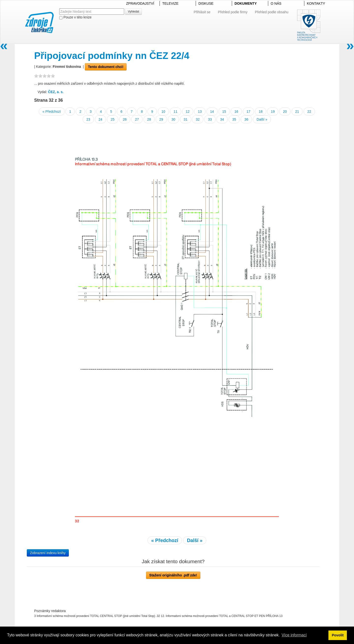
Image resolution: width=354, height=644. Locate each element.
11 (176, 112)
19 (273, 112)
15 (224, 112)
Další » (262, 119)
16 (236, 112)
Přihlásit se (202, 12)
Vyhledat (133, 12)
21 (297, 112)
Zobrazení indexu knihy (48, 553)
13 (200, 112)
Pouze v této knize (75, 17)
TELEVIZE (170, 3)
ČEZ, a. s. (56, 92)
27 (137, 119)
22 (309, 112)
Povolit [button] (338, 635)
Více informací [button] (294, 635)
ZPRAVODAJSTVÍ (140, 3)
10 (163, 112)
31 (186, 119)
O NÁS (276, 3)
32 (198, 119)
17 (249, 112)
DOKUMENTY (246, 3)
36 (246, 119)
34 (222, 119)
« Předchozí (52, 112)
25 (113, 119)
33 (210, 119)
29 (161, 119)
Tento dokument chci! (106, 67)
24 (101, 119)
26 (125, 119)
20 (285, 112)
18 (261, 112)
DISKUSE (206, 3)
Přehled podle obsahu (272, 12)
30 (174, 119)
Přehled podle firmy (233, 12)
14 (212, 112)
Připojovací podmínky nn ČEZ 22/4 (112, 56)
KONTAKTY (316, 3)
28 (149, 119)
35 (234, 119)
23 (88, 119)
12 (188, 112)
